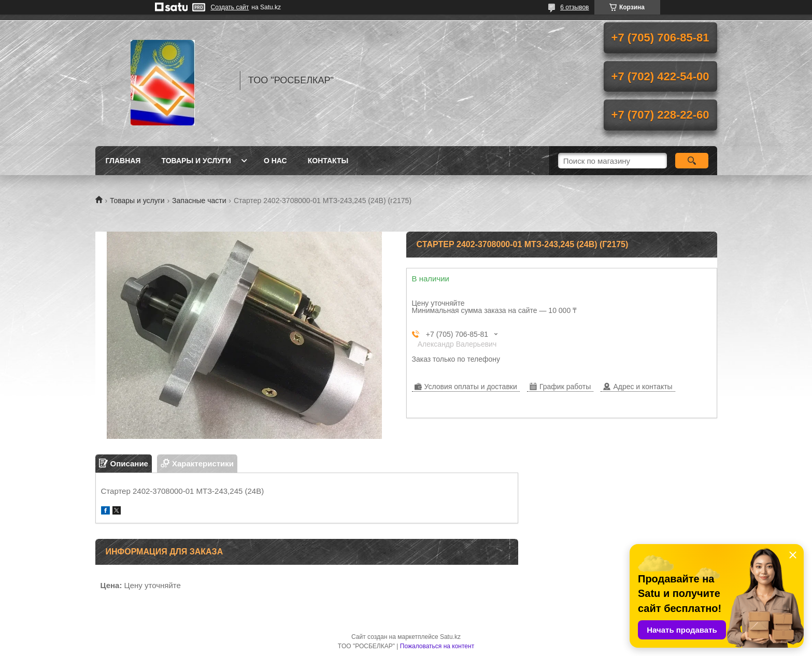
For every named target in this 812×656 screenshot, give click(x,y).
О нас (275, 161)
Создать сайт (230, 7)
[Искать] (692, 161)
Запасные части (199, 201)
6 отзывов (574, 7)
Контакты (328, 161)
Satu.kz (450, 637)
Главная (123, 161)
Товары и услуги (196, 161)
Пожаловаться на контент (437, 646)
